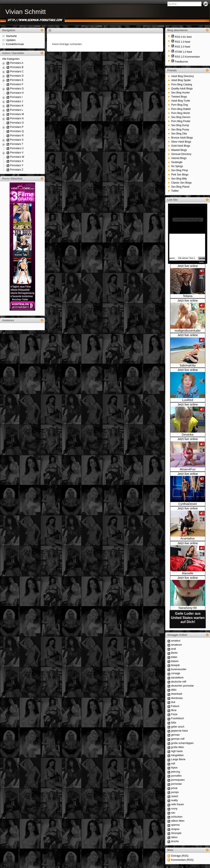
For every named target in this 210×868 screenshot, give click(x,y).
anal (173, 649)
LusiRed (188, 400)
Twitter (175, 191)
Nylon (174, 768)
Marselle (188, 573)
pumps (175, 792)
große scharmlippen (182, 743)
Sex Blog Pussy (180, 130)
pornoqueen (178, 780)
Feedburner (181, 62)
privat (174, 788)
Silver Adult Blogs (181, 142)
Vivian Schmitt (26, 12)
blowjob (175, 665)
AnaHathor (188, 538)
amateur (176, 641)
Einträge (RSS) (180, 856)
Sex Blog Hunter (180, 93)
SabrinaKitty (188, 365)
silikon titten (178, 821)
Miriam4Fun (188, 469)
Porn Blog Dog (180, 105)
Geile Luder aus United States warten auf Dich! (188, 618)
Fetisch (175, 706)
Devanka (188, 435)
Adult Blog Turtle (181, 101)
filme (174, 710)
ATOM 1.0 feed (183, 52)
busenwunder (179, 669)
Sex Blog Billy (179, 179)
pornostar (176, 784)
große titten (177, 747)
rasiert (175, 796)
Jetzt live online (188, 266)
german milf (178, 739)
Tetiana (188, 296)
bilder (174, 657)
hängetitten (177, 755)
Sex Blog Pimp (180, 170)
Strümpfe (176, 833)
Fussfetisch (177, 718)
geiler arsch (178, 727)
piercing (175, 772)
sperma (175, 825)
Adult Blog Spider (181, 80)
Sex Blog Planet (180, 187)
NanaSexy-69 (188, 608)
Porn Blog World (180, 113)
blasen (175, 661)
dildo (174, 690)
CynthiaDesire (188, 504)
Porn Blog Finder (181, 121)
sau (173, 813)
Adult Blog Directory (182, 76)
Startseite (11, 36)
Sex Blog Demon (181, 117)
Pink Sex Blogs (180, 175)
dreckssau (177, 698)
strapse (175, 829)
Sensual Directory (181, 154)
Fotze (174, 714)
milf (173, 764)
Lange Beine (178, 759)
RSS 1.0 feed (182, 42)
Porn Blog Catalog (182, 85)
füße (174, 723)
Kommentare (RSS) (182, 860)
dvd (173, 702)
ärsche (175, 841)
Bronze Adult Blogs (182, 138)
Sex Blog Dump (180, 125)
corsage (176, 673)
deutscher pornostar (182, 686)
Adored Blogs (179, 158)
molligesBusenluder (188, 331)
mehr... (202, 262)
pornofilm (176, 776)
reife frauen (177, 804)
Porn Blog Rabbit (181, 109)
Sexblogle (177, 162)
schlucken (177, 817)
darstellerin (177, 678)
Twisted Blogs (179, 97)
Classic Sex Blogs (181, 183)
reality (174, 800)
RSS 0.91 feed (183, 37)
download (176, 694)
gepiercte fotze (179, 731)
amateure (176, 645)
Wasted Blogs (179, 150)
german (175, 735)
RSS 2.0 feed (182, 47)
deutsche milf (179, 682)
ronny (174, 809)
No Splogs (177, 166)
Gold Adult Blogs (181, 146)
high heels (177, 751)
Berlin (174, 653)
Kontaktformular (15, 44)
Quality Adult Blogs (182, 89)
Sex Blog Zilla (179, 134)
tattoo (174, 837)
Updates (11, 40)
